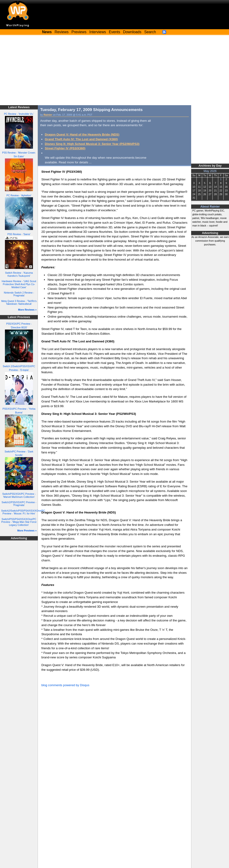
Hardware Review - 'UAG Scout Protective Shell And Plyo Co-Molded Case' (19, 284)
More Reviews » (27, 310)
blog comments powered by (65, 685)
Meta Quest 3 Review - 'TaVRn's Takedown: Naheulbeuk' (19, 303)
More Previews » (27, 531)
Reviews (62, 32)
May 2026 (210, 171)
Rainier (48, 115)
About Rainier (210, 207)
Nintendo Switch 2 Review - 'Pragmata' (19, 294)
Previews (79, 32)
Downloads (132, 32)
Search (150, 32)
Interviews (98, 32)
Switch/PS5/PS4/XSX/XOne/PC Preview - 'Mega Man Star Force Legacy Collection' (19, 522)
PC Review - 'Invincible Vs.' (19, 114)
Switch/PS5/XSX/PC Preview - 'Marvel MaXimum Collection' (19, 495)
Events (114, 32)
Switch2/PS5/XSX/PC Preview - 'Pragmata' (19, 504)
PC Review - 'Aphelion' (19, 195)
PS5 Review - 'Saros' (19, 234)
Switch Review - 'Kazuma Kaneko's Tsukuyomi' (19, 274)
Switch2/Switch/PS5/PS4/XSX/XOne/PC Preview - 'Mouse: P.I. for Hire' (23, 512)
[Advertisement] (114, 70)
